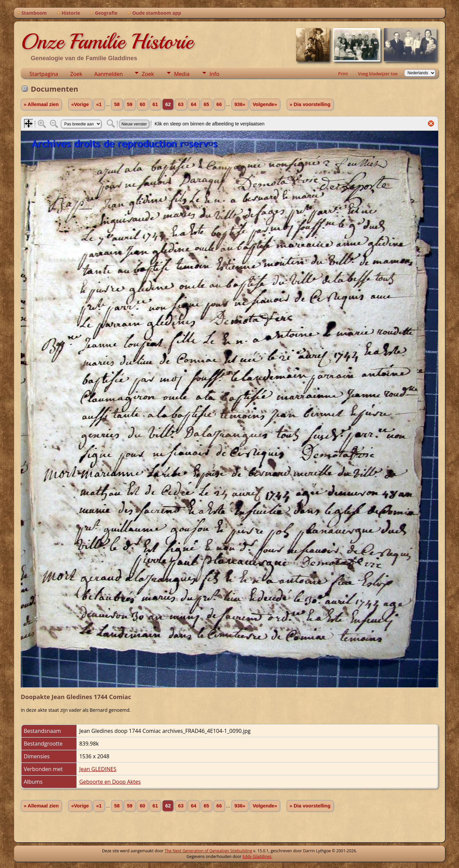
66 (219, 104)
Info (214, 74)
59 (129, 104)
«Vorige (80, 104)
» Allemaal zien (41, 104)
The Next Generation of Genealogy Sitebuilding (208, 851)
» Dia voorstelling (310, 104)
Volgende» (265, 104)
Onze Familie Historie (107, 41)
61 (155, 104)
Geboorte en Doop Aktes (110, 782)
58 (117, 104)
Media (182, 74)
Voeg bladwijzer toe (378, 74)
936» (240, 104)
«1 (99, 104)
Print (343, 74)
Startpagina (44, 74)
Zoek (76, 74)
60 (143, 104)
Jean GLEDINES (98, 769)
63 (181, 104)
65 (206, 104)
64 (193, 104)
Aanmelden (109, 74)
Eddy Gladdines (257, 856)
